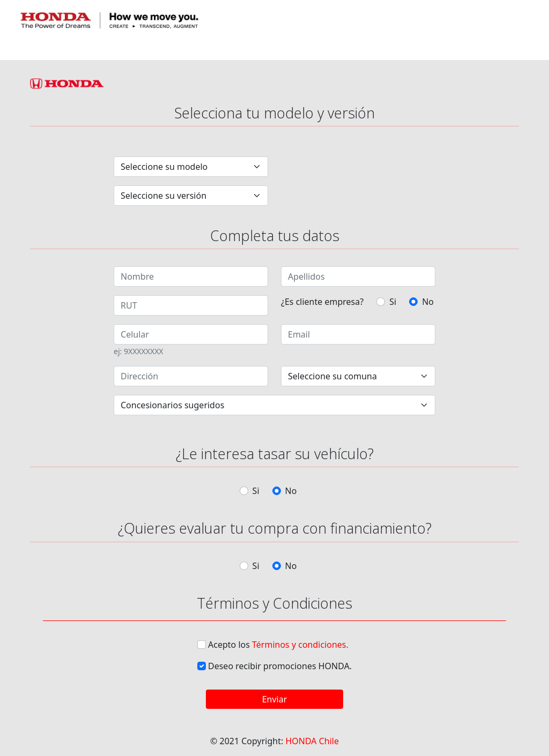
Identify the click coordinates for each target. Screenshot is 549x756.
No (428, 302)
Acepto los (278, 645)
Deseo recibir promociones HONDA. (280, 666)
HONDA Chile (312, 741)
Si (393, 302)
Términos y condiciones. (300, 645)
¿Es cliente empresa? (322, 302)
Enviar (275, 699)
